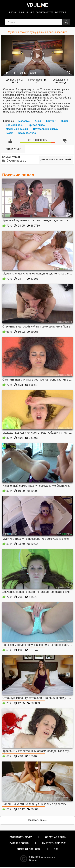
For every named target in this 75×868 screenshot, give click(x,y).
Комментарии (11, 157)
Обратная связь (55, 837)
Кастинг (51, 121)
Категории (61, 12)
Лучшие (30, 12)
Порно (12, 12)
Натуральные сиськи (46, 129)
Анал (38, 121)
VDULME (37, 5)
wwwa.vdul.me (48, 857)
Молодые (24, 121)
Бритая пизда (36, 125)
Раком (9, 133)
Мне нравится (10, 141)
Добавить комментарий (56, 160)
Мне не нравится (65, 141)
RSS (56, 849)
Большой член (14, 125)
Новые (21, 12)
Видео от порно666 (29, 849)
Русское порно (19, 843)
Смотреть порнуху (54, 843)
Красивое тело (27, 133)
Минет (64, 121)
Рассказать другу (21, 837)
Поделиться (13, 149)
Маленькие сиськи (17, 129)
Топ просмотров (45, 12)
